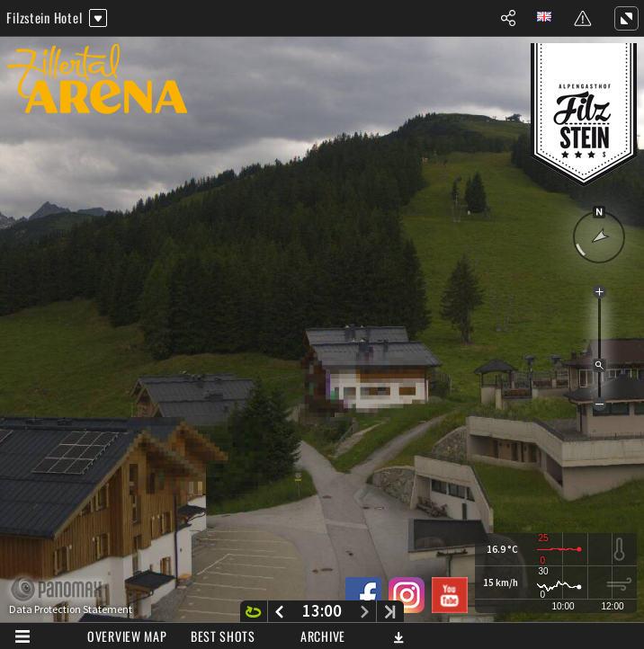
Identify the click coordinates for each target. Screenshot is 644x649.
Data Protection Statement (71, 609)
